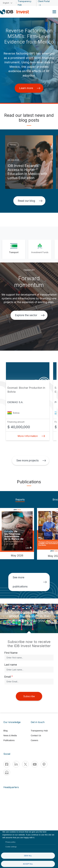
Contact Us (36, 736)
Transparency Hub (39, 731)
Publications (9, 740)
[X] (25, 764)
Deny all (28, 856)
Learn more (30, 88)
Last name (11, 665)
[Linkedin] (16, 764)
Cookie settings (11, 847)
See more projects (31, 460)
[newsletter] (7, 772)
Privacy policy (11, 842)
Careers (34, 740)
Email (8, 677)
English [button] (6, 3)
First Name (11, 653)
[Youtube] (35, 764)
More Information (30, 436)
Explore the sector (30, 315)
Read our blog (30, 201)
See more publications (30, 582)
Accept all (28, 864)
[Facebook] (7, 764)
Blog (5, 731)
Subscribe (29, 696)
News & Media (10, 736)
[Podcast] (44, 764)
